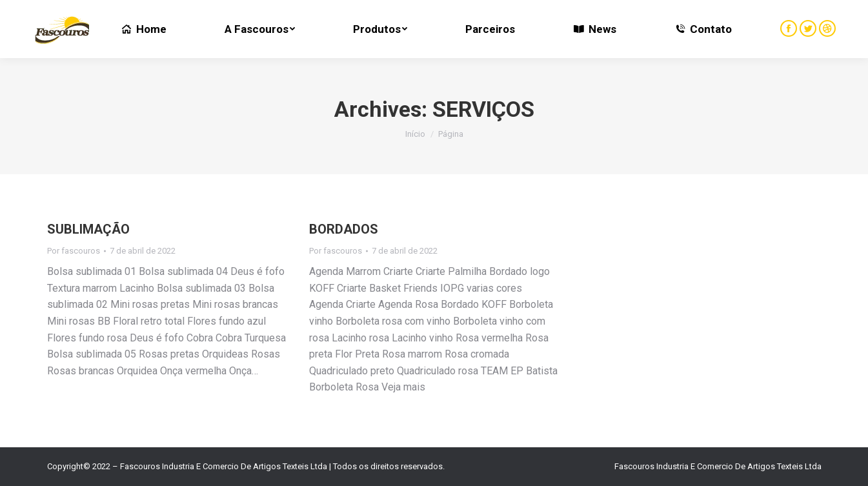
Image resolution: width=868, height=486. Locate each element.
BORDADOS (344, 229)
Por (74, 251)
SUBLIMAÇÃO (88, 229)
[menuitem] (144, 29)
